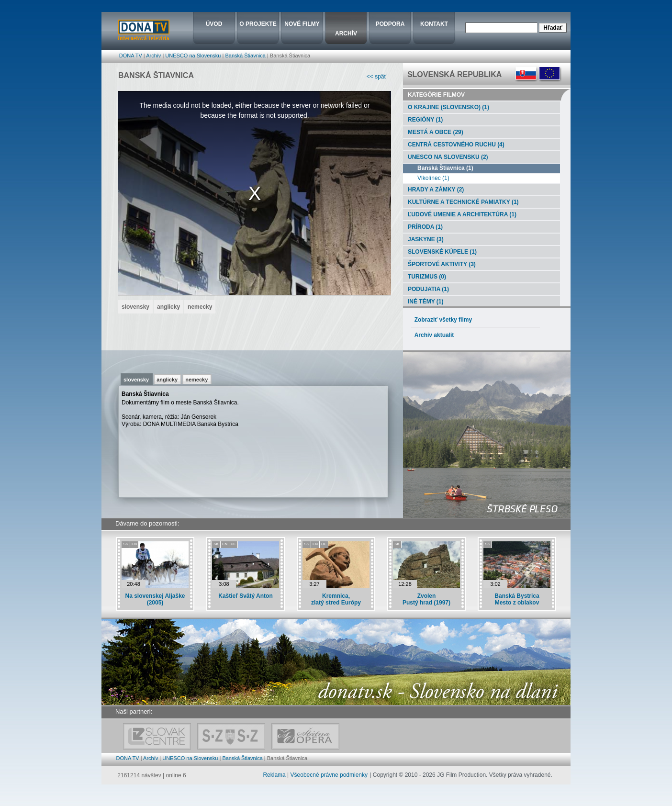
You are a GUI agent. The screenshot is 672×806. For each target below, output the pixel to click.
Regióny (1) (423, 120)
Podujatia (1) (426, 289)
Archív (153, 56)
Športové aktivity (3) (439, 264)
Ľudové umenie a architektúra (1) (460, 214)
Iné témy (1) (423, 302)
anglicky (167, 380)
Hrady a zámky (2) (433, 190)
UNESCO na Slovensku (193, 56)
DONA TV (131, 56)
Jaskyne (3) (423, 239)
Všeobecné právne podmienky (329, 775)
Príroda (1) (423, 227)
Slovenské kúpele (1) (440, 252)
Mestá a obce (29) (433, 132)
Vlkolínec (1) (426, 178)
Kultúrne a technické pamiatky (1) (461, 202)
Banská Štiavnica (245, 56)
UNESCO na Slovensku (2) (446, 157)
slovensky (136, 380)
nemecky (196, 380)
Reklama (274, 775)
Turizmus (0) (425, 277)
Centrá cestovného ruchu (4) (454, 145)
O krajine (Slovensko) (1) (446, 107)
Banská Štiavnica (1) (438, 168)
